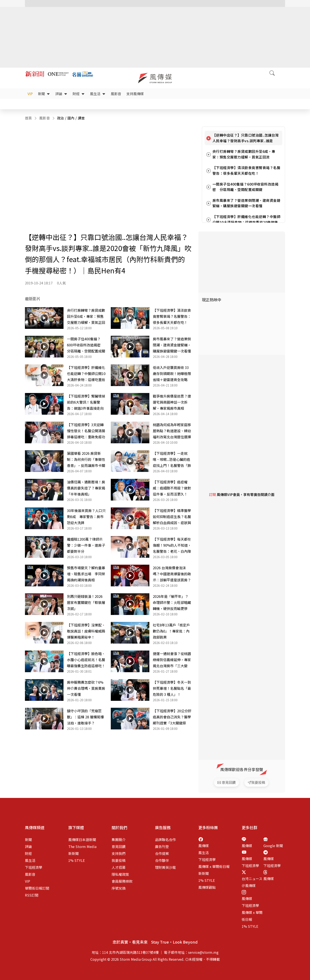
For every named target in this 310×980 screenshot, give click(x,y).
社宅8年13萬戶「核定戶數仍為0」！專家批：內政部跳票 (171, 631)
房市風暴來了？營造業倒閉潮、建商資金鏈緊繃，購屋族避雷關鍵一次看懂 (172, 345)
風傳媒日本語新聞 (82, 840)
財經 (79, 94)
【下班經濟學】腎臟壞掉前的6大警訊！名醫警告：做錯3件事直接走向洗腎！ (86, 402)
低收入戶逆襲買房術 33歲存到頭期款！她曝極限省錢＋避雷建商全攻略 (172, 373)
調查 (81, 118)
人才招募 (119, 867)
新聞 (44, 94)
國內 (71, 118)
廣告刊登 (162, 846)
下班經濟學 (34, 867)
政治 (61, 118)
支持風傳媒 (135, 94)
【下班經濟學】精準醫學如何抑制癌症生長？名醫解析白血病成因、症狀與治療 (172, 517)
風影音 (116, 94)
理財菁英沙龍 (165, 867)
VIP (30, 94)
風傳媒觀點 (207, 887)
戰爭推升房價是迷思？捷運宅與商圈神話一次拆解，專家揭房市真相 (172, 402)
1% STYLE (77, 860)
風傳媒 (204, 846)
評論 (61, 94)
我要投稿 (119, 860)
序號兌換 (119, 888)
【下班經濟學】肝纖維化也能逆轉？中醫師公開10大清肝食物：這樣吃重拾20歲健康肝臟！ (86, 374)
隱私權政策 (120, 874)
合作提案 (162, 853)
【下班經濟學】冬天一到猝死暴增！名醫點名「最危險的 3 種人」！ (172, 688)
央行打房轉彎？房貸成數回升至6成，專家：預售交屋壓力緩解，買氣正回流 (86, 316)
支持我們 (119, 853)
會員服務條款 (122, 881)
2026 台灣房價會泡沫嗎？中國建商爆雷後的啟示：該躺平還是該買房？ (172, 574)
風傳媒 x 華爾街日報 (214, 866)
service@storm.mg (203, 952)
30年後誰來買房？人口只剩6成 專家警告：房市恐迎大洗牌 (86, 517)
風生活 (98, 94)
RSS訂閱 (32, 895)
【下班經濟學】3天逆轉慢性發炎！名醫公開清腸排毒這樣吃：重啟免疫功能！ (86, 431)
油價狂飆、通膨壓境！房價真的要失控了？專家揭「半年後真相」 (86, 488)
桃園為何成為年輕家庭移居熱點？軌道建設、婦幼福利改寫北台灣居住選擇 (172, 431)
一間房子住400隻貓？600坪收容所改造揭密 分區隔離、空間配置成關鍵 (86, 345)
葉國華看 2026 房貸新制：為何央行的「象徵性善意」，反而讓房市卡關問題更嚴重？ (86, 460)
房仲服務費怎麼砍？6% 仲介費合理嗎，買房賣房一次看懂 (86, 688)
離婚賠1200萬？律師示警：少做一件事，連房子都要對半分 (86, 545)
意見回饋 (119, 846)
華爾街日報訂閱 (37, 888)
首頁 (29, 118)
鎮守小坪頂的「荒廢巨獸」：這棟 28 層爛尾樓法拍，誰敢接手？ (85, 717)
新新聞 (73, 853)
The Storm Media (82, 846)
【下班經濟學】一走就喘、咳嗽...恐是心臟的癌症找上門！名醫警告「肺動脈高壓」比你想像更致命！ (172, 460)
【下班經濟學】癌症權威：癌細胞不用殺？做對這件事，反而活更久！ (172, 488)
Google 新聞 (273, 846)
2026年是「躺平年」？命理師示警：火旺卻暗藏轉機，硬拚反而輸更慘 (172, 602)
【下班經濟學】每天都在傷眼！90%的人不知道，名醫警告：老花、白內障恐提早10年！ (172, 545)
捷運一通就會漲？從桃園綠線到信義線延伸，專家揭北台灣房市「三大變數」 (172, 660)
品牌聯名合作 (165, 840)
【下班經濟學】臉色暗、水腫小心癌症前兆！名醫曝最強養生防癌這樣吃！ (86, 660)
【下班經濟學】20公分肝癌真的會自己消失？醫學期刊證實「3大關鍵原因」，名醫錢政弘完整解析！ (172, 717)
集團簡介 (119, 840)
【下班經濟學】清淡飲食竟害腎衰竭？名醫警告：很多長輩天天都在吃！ (172, 316)
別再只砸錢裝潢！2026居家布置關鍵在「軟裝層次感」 (86, 602)
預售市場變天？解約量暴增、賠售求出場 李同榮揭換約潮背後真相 (86, 574)
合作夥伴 (162, 860)
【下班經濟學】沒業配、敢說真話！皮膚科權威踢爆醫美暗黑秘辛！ (86, 631)
